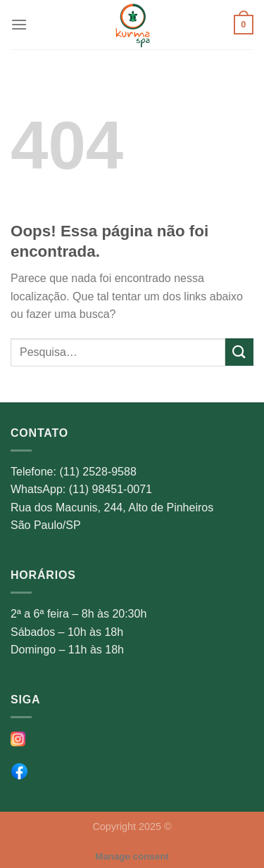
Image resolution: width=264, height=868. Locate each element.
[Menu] (19, 24)
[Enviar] (239, 352)
